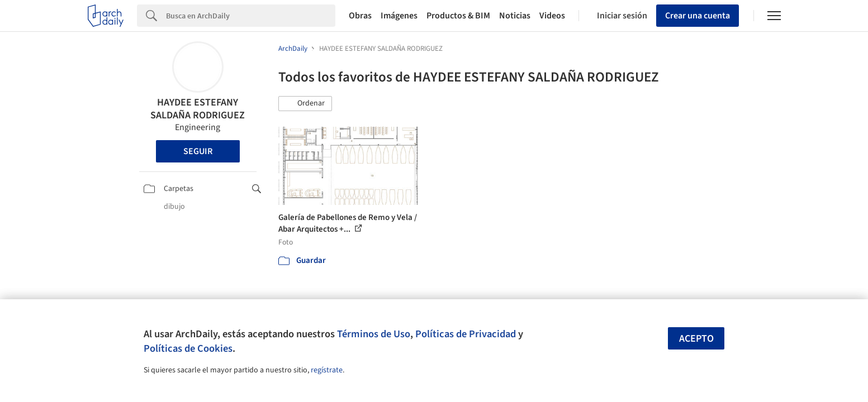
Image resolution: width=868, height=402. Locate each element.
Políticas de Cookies (188, 348)
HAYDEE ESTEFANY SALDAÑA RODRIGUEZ (198, 109)
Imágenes (399, 16)
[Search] (251, 16)
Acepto (696, 339)
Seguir (198, 151)
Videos (552, 16)
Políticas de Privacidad (466, 334)
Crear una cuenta (698, 16)
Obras (360, 16)
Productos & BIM (458, 16)
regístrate (327, 370)
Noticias (515, 16)
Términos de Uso (374, 334)
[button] (305, 104)
